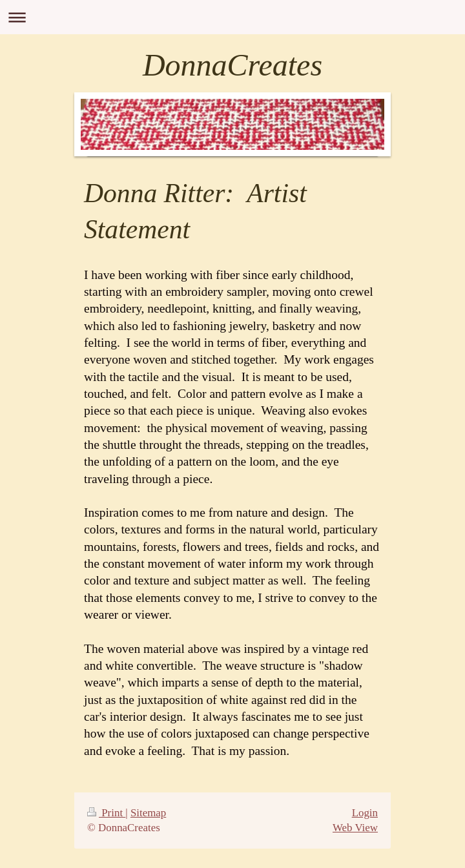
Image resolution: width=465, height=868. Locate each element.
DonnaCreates (232, 65)
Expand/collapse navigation (232, 17)
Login (365, 813)
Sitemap (148, 813)
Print (106, 813)
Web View (355, 828)
